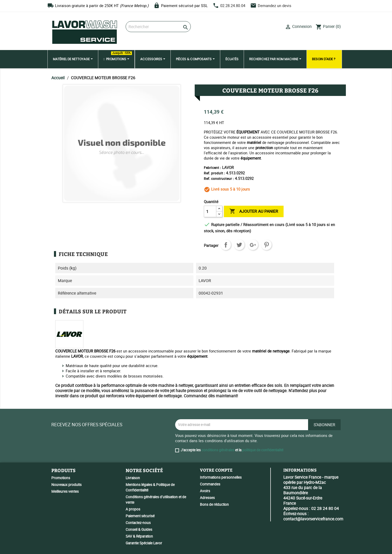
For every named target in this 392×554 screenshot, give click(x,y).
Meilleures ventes (65, 491)
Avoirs (205, 491)
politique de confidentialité (263, 450)
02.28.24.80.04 (233, 5)
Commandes (210, 484)
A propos (133, 509)
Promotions (61, 478)
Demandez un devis (275, 5)
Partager (226, 245)
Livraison (133, 478)
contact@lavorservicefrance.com (313, 519)
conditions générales (218, 450)
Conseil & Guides (139, 529)
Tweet (239, 245)
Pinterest (266, 245)
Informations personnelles (221, 477)
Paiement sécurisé (140, 516)
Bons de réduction (214, 504)
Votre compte (216, 470)
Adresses (207, 498)
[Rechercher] (158, 27)
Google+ (253, 245)
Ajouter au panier (254, 211)
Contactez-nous (138, 523)
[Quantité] (210, 211)
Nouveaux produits (66, 485)
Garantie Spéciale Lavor (144, 543)
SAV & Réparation (139, 536)
